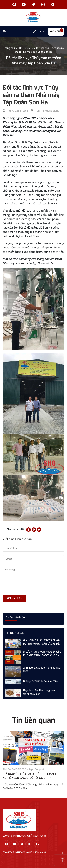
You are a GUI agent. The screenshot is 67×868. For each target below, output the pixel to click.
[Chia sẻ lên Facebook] (28, 529)
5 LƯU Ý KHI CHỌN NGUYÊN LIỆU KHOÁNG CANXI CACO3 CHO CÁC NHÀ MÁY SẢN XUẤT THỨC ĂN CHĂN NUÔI (42, 654)
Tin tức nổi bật (15, 633)
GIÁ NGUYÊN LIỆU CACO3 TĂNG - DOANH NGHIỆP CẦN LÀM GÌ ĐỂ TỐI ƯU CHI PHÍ (42, 642)
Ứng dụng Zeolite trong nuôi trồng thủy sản (39, 692)
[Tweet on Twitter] (39, 529)
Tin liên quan (34, 720)
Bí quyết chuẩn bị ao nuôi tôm (40, 681)
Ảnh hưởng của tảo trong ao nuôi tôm (42, 670)
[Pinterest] (34, 529)
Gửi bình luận (15, 598)
